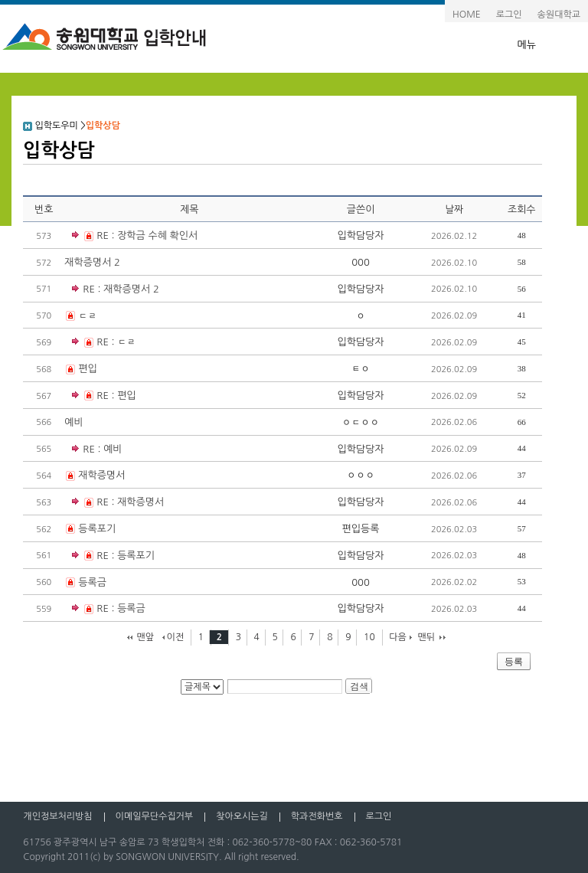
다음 (398, 637)
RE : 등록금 (108, 609)
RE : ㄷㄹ (104, 343)
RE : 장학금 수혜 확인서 (135, 236)
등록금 (92, 582)
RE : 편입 (104, 396)
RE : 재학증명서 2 (121, 289)
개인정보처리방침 (57, 816)
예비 (73, 422)
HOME (467, 15)
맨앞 (145, 637)
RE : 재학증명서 (118, 503)
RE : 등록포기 (113, 556)
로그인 (509, 15)
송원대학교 (559, 15)
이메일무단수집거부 (155, 816)
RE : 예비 (102, 449)
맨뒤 (427, 637)
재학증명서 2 (92, 262)
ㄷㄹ (87, 316)
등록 (514, 662)
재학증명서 (101, 475)
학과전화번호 (317, 816)
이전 (176, 637)
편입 (87, 369)
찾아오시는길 (242, 816)
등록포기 (97, 529)
